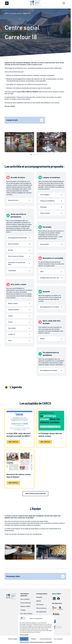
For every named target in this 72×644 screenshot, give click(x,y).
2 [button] (35, 154)
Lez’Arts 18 (11, 334)
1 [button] (31, 154)
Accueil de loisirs (13, 200)
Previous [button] (8, 142)
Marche (42, 339)
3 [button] (38, 154)
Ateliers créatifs (13, 304)
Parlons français (45, 213)
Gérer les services (24, 635)
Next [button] (63, 142)
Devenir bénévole (26, 603)
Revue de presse (41, 608)
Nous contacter (25, 599)
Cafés (42, 272)
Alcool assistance (13, 244)
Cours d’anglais (45, 195)
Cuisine (10, 322)
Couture (10, 316)
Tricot (10, 341)
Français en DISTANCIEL (47, 201)
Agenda (39, 601)
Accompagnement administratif (17, 238)
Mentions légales (13, 639)
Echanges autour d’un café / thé (49, 278)
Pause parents (44, 244)
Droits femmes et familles (16, 256)
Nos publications (41, 612)
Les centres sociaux (15, 14)
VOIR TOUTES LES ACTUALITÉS (35, 494)
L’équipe (23, 610)
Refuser (34, 639)
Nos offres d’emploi (26, 614)
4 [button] (41, 154)
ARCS (6, 14)
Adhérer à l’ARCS (25, 606)
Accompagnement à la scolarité (49, 307)
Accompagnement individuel (49, 370)
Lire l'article (13, 442)
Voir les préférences (46, 639)
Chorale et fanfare (13, 310)
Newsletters (40, 605)
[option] (19, 142)
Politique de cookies (25, 642)
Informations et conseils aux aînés (17, 263)
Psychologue (12, 271)
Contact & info (12, 120)
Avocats (10, 250)
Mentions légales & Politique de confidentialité (41, 642)
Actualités (39, 597)
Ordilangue (43, 207)
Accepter (24, 639)
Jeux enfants (12, 328)
